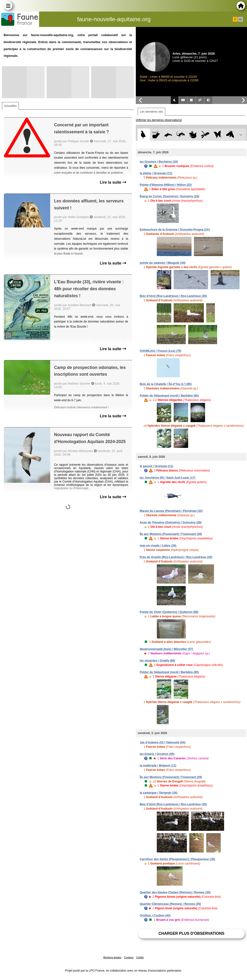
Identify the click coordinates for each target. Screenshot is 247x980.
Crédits (140, 957)
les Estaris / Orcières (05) (157, 754)
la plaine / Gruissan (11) (156, 173)
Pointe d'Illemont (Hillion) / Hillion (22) (166, 185)
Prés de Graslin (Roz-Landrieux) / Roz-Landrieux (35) (176, 557)
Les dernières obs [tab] (151, 112)
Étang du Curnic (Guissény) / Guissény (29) (169, 196)
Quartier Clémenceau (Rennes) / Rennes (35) (170, 904)
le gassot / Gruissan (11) (156, 466)
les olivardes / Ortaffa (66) (157, 661)
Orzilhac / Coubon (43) (155, 916)
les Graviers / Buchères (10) (159, 162)
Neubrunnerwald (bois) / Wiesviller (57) (166, 649)
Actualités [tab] (10, 106)
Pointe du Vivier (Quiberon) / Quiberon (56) (169, 612)
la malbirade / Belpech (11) (158, 766)
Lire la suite (113, 182)
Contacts (129, 957)
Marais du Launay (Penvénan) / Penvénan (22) (171, 511)
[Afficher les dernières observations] (159, 120)
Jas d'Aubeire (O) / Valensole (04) (162, 742)
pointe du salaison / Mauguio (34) (162, 263)
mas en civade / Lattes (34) (158, 546)
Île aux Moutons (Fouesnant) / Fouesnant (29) (171, 534)
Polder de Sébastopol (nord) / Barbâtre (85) (169, 396)
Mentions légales (112, 957)
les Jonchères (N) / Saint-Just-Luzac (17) (168, 478)
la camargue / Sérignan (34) (158, 793)
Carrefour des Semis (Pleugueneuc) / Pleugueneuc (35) (177, 859)
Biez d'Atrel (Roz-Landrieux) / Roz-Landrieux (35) (173, 296)
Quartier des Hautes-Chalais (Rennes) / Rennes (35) (175, 892)
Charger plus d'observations (191, 933)
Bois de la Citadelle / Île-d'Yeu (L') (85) (166, 384)
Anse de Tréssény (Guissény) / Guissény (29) (171, 522)
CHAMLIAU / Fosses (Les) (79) (160, 351)
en (240, 19)
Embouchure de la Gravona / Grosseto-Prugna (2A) (175, 230)
